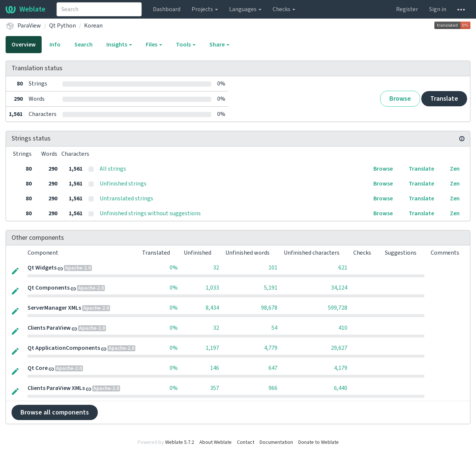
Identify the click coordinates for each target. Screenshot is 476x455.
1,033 (212, 288)
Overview (24, 45)
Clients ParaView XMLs (56, 388)
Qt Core (38, 368)
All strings (113, 169)
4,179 (341, 368)
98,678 (269, 308)
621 (343, 268)
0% (174, 268)
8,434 (212, 308)
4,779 (271, 348)
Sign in (438, 9)
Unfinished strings (123, 184)
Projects (205, 9)
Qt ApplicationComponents (64, 348)
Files (154, 45)
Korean (93, 26)
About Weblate (216, 442)
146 (215, 368)
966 (273, 388)
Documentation (276, 442)
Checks (284, 9)
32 (216, 268)
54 (274, 328)
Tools (186, 45)
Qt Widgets (42, 268)
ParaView (29, 26)
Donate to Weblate (319, 442)
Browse (400, 99)
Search (83, 45)
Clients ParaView (49, 328)
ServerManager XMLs (54, 308)
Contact (246, 442)
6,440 (341, 388)
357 (215, 388)
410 (343, 328)
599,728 (338, 308)
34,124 (339, 288)
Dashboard (167, 9)
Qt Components (49, 288)
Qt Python (62, 26)
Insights (119, 45)
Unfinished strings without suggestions (150, 213)
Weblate (25, 9)
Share (219, 45)
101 (273, 268)
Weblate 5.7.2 (180, 442)
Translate (444, 99)
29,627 (339, 348)
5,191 (271, 288)
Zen (455, 169)
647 (273, 368)
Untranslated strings (126, 199)
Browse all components (55, 412)
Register (407, 9)
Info (55, 45)
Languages (245, 9)
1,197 (212, 348)
